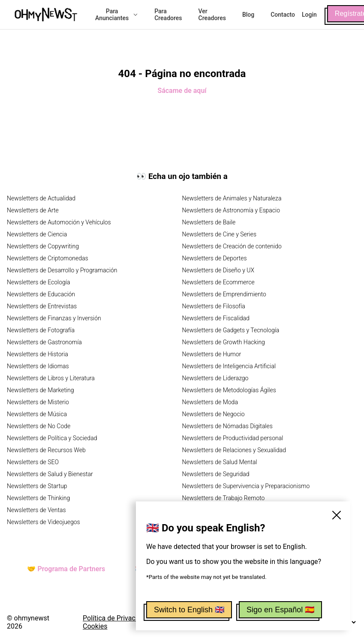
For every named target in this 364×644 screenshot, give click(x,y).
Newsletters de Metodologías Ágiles (229, 390)
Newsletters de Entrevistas (42, 306)
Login (309, 15)
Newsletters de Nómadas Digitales (227, 426)
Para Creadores (168, 15)
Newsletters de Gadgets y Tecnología (231, 330)
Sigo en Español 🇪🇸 (280, 610)
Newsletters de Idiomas (38, 366)
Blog (248, 15)
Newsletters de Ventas (36, 510)
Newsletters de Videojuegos (44, 522)
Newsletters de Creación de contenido (232, 246)
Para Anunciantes (117, 15)
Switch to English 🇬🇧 (189, 610)
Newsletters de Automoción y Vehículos (59, 222)
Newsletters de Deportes (215, 258)
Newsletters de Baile (209, 222)
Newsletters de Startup (37, 486)
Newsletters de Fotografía (41, 330)
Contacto (283, 15)
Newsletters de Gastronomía (44, 342)
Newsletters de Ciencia (37, 234)
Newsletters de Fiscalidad (216, 318)
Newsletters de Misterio (38, 402)
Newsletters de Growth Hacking (224, 342)
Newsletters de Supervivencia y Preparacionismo (246, 486)
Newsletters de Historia (38, 354)
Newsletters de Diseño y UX (218, 270)
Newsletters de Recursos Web (46, 450)
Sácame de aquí (182, 91)
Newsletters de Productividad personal (233, 438)
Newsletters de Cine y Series (220, 234)
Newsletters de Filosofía (214, 306)
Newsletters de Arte (33, 210)
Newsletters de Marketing (41, 390)
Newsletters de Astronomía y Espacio (231, 210)
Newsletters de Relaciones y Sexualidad (234, 450)
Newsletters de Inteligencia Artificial (229, 366)
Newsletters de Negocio (214, 414)
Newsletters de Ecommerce (218, 282)
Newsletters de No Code (39, 426)
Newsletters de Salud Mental (220, 462)
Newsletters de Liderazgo (215, 378)
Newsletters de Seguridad (216, 474)
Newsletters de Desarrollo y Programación (62, 270)
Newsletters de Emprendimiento (224, 294)
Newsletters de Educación (41, 294)
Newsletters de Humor (212, 354)
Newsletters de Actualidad (41, 198)
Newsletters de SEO (33, 462)
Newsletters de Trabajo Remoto (224, 498)
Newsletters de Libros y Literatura (51, 378)
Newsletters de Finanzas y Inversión (54, 318)
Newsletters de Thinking (38, 498)
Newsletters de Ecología (38, 282)
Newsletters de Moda (210, 402)
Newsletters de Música (37, 414)
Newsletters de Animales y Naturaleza (232, 198)
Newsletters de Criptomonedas (48, 258)
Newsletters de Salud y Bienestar (50, 474)
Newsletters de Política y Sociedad (52, 438)
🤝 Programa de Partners (66, 569)
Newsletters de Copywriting (43, 246)
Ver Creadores (212, 15)
